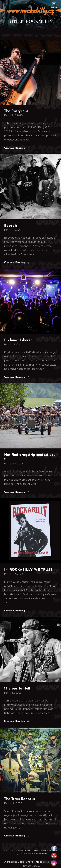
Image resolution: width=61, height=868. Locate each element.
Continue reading (17, 148)
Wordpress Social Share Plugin (23, 862)
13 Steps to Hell (17, 689)
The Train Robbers (19, 799)
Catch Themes (41, 853)
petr (7, 115)
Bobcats (11, 226)
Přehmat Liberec (18, 340)
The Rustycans (16, 111)
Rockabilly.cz (26, 850)
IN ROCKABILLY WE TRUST (28, 570)
